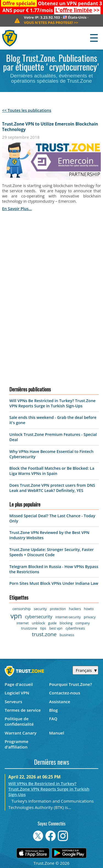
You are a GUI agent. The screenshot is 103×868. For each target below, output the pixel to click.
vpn (16, 616)
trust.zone (44, 634)
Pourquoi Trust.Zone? (71, 684)
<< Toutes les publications (27, 110)
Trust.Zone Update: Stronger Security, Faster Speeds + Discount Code (51, 552)
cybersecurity (39, 617)
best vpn (56, 628)
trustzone (29, 628)
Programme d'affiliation (16, 744)
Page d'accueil (19, 684)
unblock (38, 623)
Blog (54, 710)
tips (43, 628)
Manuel (57, 733)
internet (23, 623)
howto (89, 609)
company (83, 623)
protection (58, 609)
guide (52, 623)
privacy (90, 617)
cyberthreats (75, 628)
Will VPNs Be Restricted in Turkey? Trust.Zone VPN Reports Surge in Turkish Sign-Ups (52, 403)
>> (77, 10)
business (67, 635)
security (40, 609)
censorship (22, 609)
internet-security (68, 617)
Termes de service (23, 710)
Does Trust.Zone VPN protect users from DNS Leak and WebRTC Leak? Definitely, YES (52, 488)
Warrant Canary (21, 733)
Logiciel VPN (17, 693)
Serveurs (13, 702)
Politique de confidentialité (19, 721)
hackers (75, 609)
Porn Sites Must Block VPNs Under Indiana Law (54, 583)
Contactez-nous (65, 693)
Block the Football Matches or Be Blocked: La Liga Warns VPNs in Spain (52, 471)
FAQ (53, 719)
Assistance (60, 702)
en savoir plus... (17, 209)
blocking (66, 623)
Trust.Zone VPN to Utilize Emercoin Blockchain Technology (50, 127)
